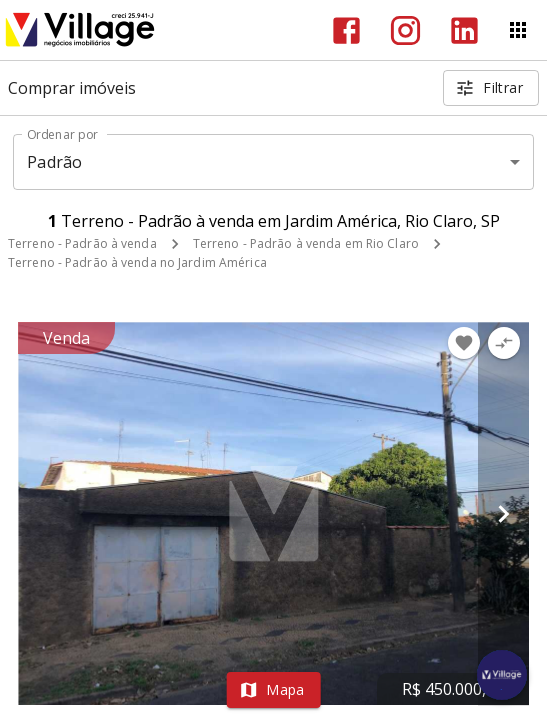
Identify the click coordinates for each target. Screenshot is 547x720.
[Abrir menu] (518, 30)
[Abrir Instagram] (405, 30)
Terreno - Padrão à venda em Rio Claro (306, 243)
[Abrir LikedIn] (464, 30)
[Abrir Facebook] (346, 30)
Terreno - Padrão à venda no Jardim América (137, 262)
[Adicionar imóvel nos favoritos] (464, 343)
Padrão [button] (54, 162)
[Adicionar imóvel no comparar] (504, 343)
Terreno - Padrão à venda (82, 243)
